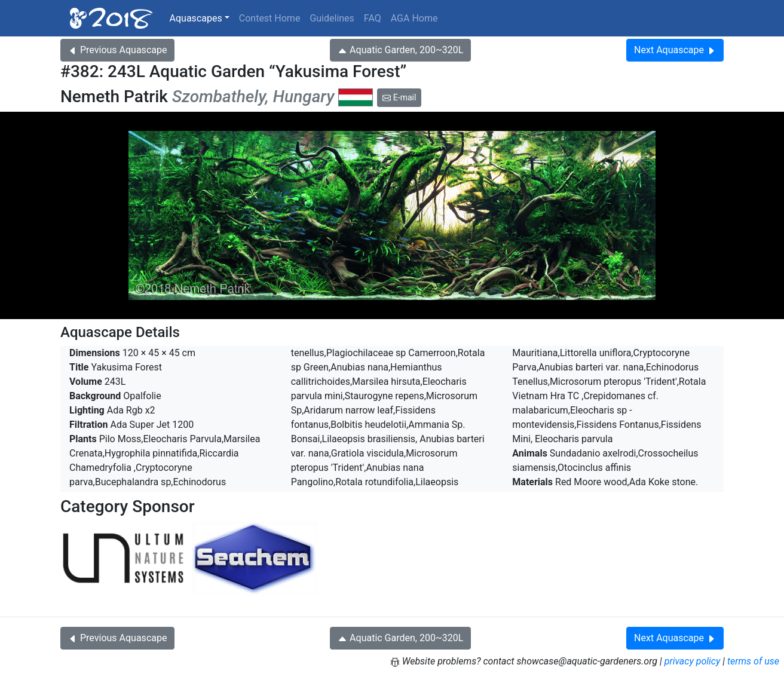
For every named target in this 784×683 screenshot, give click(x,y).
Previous (117, 50)
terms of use (753, 661)
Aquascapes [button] (196, 18)
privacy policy (693, 661)
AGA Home (414, 18)
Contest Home (270, 18)
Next (675, 50)
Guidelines (332, 18)
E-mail (399, 97)
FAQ (373, 18)
